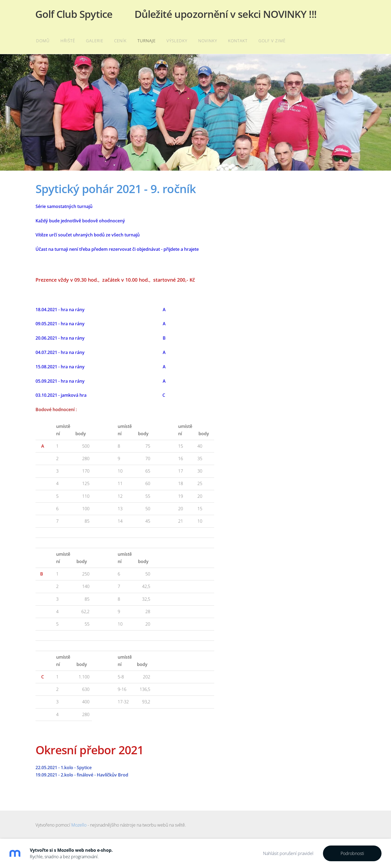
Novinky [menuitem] (208, 41)
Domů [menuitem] (43, 41)
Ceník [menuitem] (121, 41)
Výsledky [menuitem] (177, 41)
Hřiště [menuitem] (68, 41)
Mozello (79, 825)
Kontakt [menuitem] (238, 41)
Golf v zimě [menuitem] (273, 41)
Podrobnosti (352, 853)
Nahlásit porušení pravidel (288, 853)
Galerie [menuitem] (95, 41)
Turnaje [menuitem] (147, 41)
